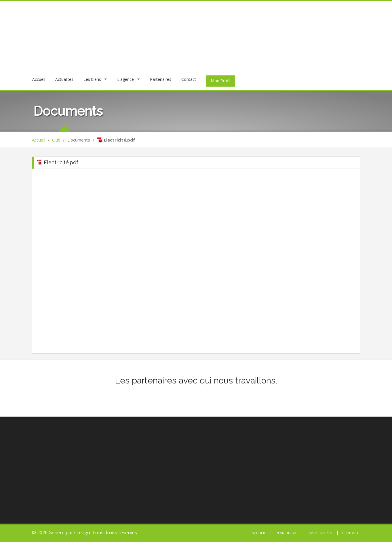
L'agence (125, 79)
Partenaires (161, 79)
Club (56, 140)
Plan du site (287, 533)
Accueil (39, 79)
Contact (189, 79)
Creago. (83, 533)
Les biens (92, 79)
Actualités (64, 79)
